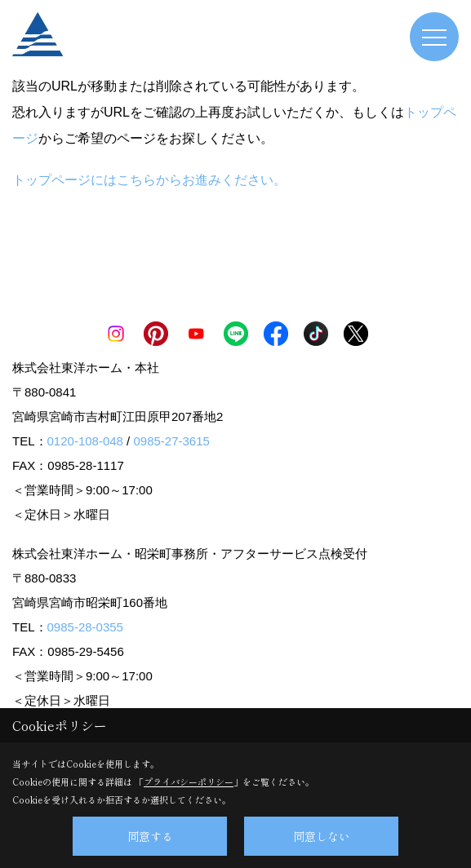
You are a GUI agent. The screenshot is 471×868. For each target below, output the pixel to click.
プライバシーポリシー (189, 782)
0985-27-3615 (171, 441)
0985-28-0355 (85, 627)
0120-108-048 (85, 441)
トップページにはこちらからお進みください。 (149, 180)
